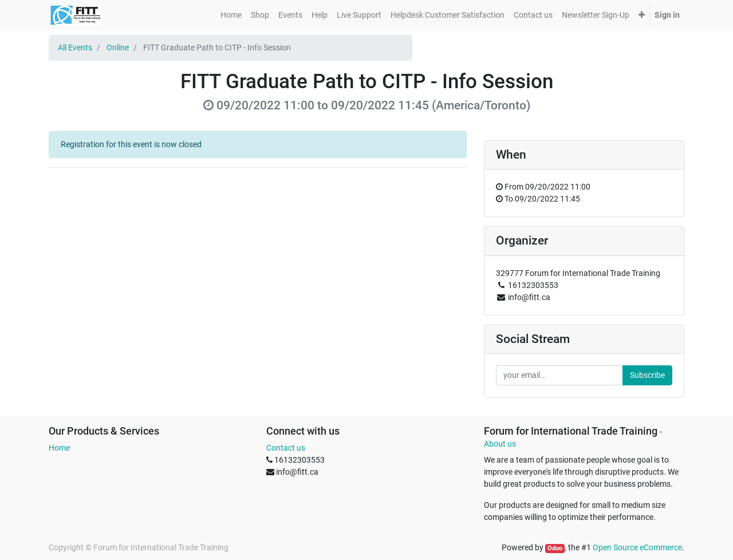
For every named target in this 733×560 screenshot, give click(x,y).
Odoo (555, 548)
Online (118, 48)
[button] (642, 15)
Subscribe (647, 375)
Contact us (286, 448)
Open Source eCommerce (637, 547)
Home (59, 448)
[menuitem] (231, 15)
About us (500, 444)
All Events (75, 48)
